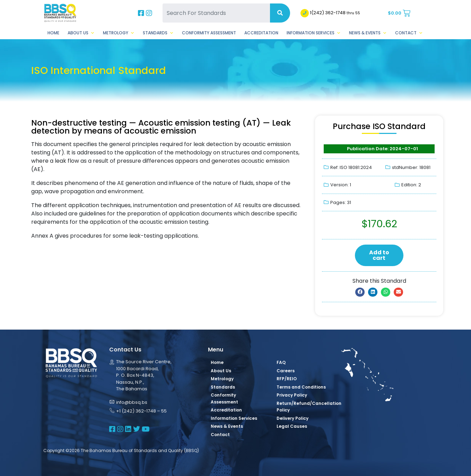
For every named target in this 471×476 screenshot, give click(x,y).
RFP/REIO (287, 379)
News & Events (368, 33)
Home (53, 33)
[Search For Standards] (216, 13)
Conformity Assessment (209, 33)
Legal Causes (292, 426)
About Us (81, 33)
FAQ (281, 362)
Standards (158, 33)
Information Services (314, 33)
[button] (360, 292)
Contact (409, 33)
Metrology (119, 33)
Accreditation (261, 33)
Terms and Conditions (301, 387)
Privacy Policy (292, 395)
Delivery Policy (293, 418)
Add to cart (379, 255)
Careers (286, 371)
